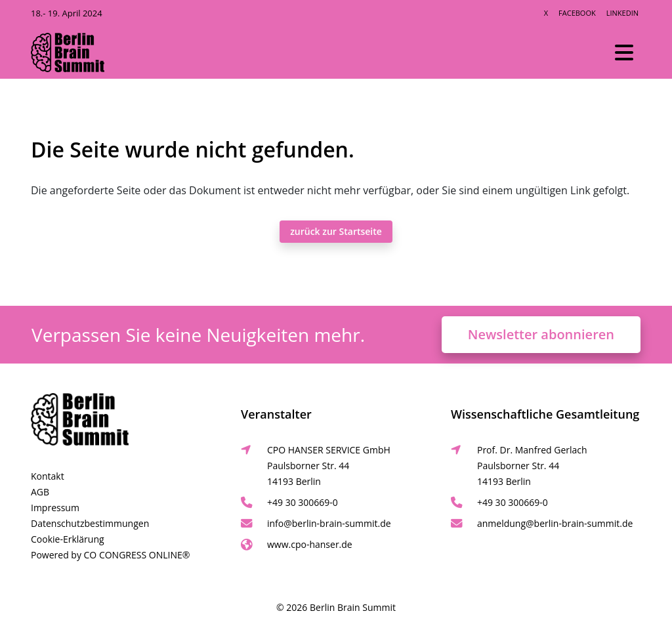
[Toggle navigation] (624, 52)
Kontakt (48, 476)
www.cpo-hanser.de (310, 544)
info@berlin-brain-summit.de (329, 523)
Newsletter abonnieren (541, 334)
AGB (40, 492)
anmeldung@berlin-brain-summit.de (555, 523)
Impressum (55, 508)
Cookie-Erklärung (68, 539)
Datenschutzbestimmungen (90, 523)
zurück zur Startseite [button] (336, 231)
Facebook (577, 13)
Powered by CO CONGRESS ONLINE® (110, 555)
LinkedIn (622, 13)
